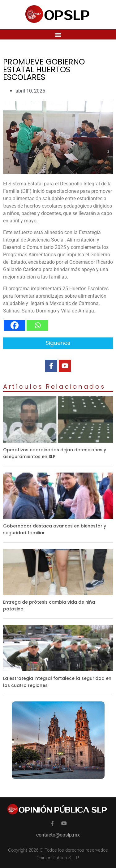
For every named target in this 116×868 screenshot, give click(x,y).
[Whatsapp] (37, 325)
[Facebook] (15, 325)
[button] (58, 34)
